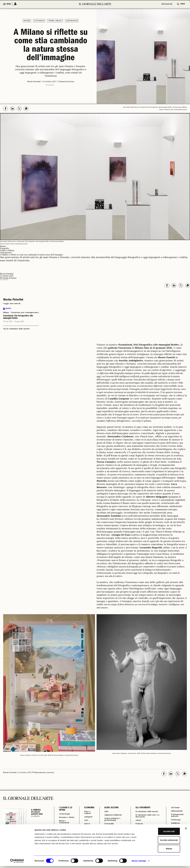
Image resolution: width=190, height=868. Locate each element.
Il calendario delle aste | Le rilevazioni (147, 819)
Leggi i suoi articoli (12, 304)
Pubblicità (175, 825)
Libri (105, 812)
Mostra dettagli (139, 863)
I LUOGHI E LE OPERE (66, 809)
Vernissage (176, 821)
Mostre (27, 21)
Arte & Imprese (87, 826)
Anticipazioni (72, 21)
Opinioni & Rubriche (113, 815)
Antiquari (87, 817)
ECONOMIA (87, 808)
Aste (84, 821)
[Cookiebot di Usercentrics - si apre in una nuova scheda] (17, 863)
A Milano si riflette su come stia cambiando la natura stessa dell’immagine (51, 46)
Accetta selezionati (161, 842)
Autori (137, 823)
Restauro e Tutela (65, 819)
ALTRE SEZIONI (110, 808)
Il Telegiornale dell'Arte (178, 816)
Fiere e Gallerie (86, 813)
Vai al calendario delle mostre (16, 329)
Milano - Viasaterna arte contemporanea (21, 313)
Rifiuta (161, 851)
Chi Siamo (175, 808)
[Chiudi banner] (186, 830)
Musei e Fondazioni (65, 825)
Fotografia (39, 21)
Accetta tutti (161, 833)
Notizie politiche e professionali (112, 820)
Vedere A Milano (55, 21)
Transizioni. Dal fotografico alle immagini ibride (18, 317)
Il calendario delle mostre (144, 813)
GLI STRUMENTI (141, 808)
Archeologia (65, 814)
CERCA (183, 4)
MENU (9, 4)
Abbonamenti (167, 4)
